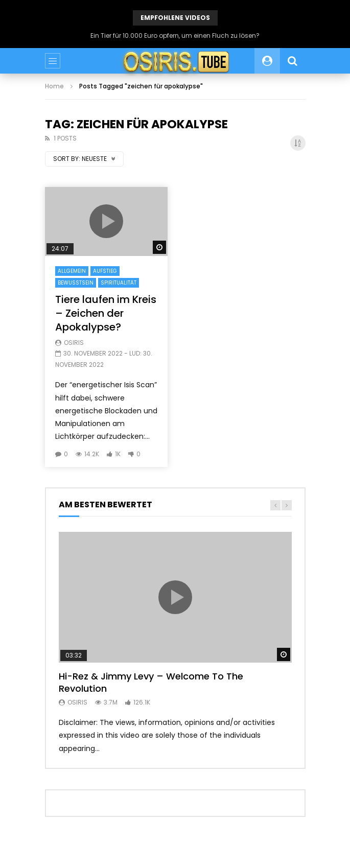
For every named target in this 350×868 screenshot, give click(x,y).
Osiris (74, 343)
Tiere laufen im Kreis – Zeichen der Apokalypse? (106, 313)
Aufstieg (105, 271)
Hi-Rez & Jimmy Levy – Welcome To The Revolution (151, 682)
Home (54, 86)
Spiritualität (119, 283)
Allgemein (72, 271)
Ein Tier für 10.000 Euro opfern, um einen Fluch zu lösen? (175, 36)
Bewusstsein (76, 283)
